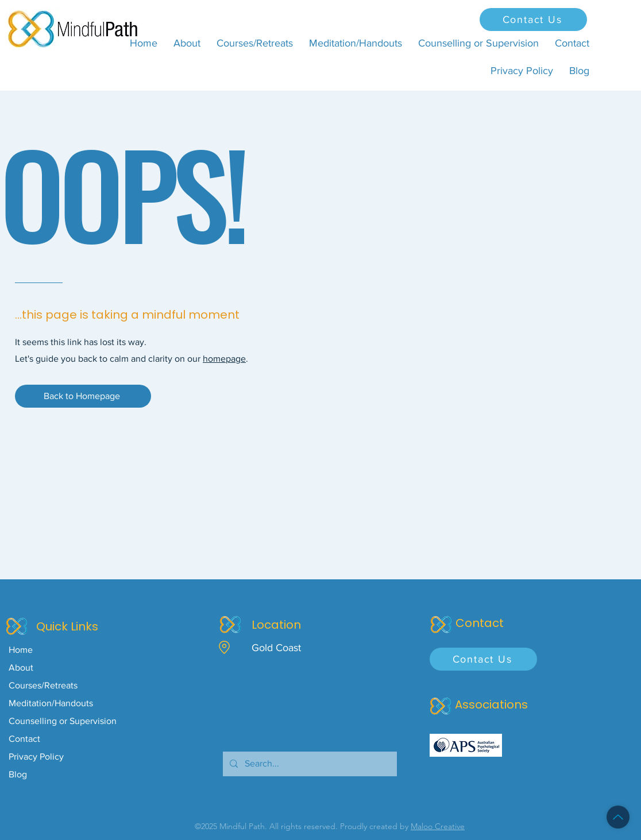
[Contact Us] (533, 20)
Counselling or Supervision (63, 721)
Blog (18, 774)
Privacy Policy (36, 756)
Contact (24, 739)
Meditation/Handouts (51, 703)
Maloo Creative (438, 826)
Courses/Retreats (43, 685)
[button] (255, 43)
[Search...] (309, 764)
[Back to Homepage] (83, 396)
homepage (224, 359)
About (21, 667)
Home (21, 650)
